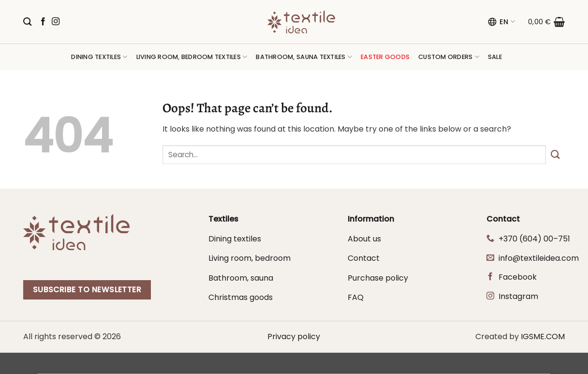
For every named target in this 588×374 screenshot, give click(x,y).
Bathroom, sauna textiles (304, 57)
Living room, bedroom (250, 258)
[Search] (27, 22)
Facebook (518, 277)
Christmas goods (241, 297)
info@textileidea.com (539, 258)
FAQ (356, 297)
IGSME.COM (543, 337)
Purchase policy (378, 278)
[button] (546, 22)
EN (501, 22)
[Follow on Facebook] (43, 22)
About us (364, 239)
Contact (364, 258)
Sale (495, 57)
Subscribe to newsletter (87, 290)
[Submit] (555, 155)
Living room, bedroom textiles (192, 57)
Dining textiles (99, 57)
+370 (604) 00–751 (534, 239)
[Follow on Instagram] (56, 22)
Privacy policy (294, 337)
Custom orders (449, 57)
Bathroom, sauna (241, 278)
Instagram (518, 296)
